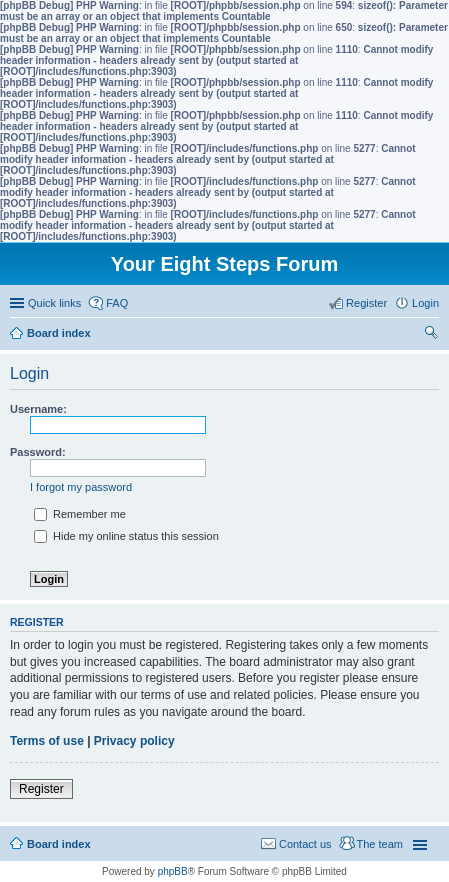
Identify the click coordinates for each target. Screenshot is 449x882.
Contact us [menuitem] (305, 844)
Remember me (80, 514)
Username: (38, 409)
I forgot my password (81, 487)
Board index (59, 844)
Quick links (54, 303)
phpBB (173, 871)
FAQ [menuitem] (117, 303)
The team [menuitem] (380, 844)
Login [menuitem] (425, 303)
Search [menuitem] (431, 335)
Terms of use (47, 741)
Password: (38, 452)
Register (41, 789)
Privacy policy (134, 741)
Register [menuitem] (366, 303)
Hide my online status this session (126, 536)
